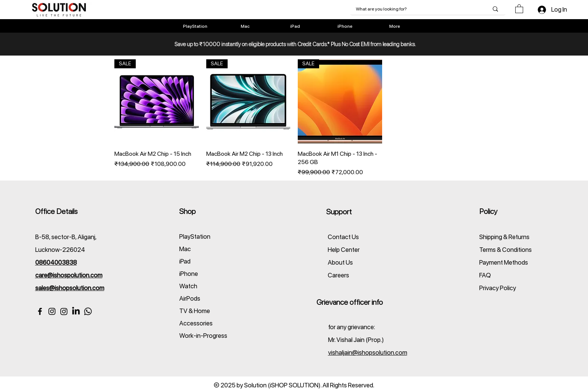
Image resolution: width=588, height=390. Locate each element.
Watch (188, 286)
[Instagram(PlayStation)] (64, 311)
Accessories (196, 323)
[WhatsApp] (88, 311)
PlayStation (195, 236)
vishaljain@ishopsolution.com (368, 352)
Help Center (344, 250)
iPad (185, 261)
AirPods (190, 298)
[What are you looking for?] (416, 9)
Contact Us (343, 237)
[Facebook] (40, 311)
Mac (185, 249)
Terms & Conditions (505, 250)
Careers (338, 275)
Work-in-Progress (203, 336)
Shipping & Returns (504, 237)
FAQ (485, 275)
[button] (519, 8)
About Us (340, 262)
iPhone (189, 274)
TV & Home (195, 311)
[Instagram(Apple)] (52, 311)
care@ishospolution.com (69, 275)
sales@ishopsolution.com (70, 288)
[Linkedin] (76, 311)
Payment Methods (504, 262)
